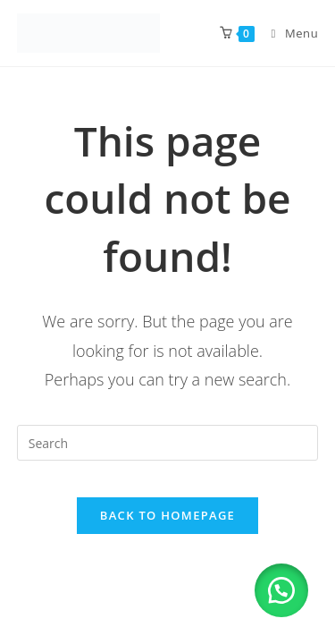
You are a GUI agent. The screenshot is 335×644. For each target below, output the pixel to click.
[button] (281, 590)
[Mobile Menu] (289, 33)
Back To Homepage (167, 515)
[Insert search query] (168, 443)
